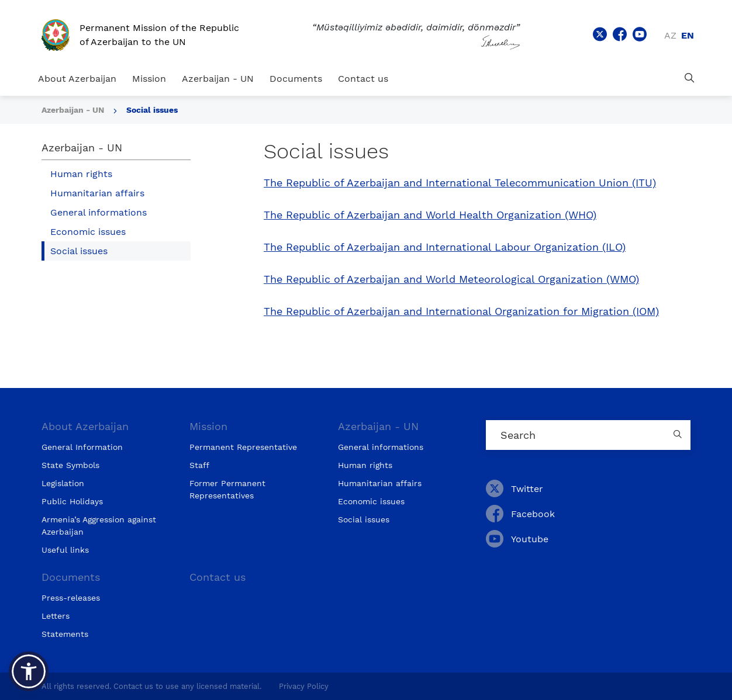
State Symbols (70, 465)
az (670, 35)
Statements (65, 634)
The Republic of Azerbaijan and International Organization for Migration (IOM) (461, 311)
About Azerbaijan (77, 79)
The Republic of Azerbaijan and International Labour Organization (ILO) (445, 247)
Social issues (152, 110)
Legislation (63, 483)
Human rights (81, 174)
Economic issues (88, 232)
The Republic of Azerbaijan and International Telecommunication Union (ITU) (460, 183)
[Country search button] (679, 435)
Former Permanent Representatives (227, 489)
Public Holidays (72, 501)
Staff (199, 465)
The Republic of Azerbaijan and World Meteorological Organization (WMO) (451, 279)
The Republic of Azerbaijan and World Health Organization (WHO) (430, 215)
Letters (56, 616)
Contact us (363, 79)
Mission (149, 79)
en (688, 35)
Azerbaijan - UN (218, 79)
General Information (82, 447)
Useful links (65, 550)
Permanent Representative (243, 447)
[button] (29, 671)
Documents (296, 79)
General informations (99, 212)
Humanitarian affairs (97, 193)
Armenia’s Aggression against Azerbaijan (99, 526)
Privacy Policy (304, 686)
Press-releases (71, 598)
